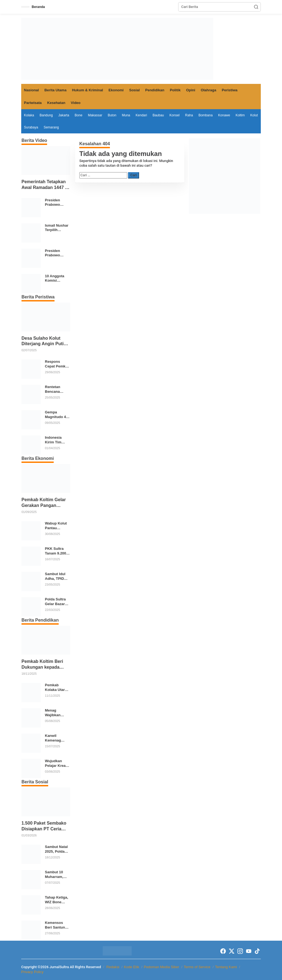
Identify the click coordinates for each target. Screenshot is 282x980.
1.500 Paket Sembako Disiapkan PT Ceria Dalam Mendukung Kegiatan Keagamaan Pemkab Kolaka (44, 826)
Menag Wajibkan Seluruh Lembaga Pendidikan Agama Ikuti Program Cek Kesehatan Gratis (56, 713)
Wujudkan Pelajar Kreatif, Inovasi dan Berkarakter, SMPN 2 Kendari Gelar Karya (57, 764)
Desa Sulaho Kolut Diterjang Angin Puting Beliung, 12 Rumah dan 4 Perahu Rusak (46, 341)
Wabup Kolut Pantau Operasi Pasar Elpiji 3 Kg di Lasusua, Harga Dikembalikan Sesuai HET (57, 526)
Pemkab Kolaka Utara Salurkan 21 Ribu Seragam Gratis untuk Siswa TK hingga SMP (57, 688)
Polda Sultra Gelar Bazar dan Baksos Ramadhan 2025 (55, 602)
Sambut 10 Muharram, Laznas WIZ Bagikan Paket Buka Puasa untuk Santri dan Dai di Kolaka (57, 875)
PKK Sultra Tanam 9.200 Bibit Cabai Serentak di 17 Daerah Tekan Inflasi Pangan (57, 551)
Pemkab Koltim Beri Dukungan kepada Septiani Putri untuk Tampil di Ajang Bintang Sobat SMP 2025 (42, 665)
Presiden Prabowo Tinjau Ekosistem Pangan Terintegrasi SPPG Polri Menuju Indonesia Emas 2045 (55, 203)
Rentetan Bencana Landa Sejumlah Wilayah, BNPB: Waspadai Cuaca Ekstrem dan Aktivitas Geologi (56, 389)
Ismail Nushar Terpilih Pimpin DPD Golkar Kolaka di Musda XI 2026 (57, 228)
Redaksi (113, 967)
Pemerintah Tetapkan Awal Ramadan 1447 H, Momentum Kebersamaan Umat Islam (45, 185)
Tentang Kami (226, 967)
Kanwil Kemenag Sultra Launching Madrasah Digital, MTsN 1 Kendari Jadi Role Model (57, 738)
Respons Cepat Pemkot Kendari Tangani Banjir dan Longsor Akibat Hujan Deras (57, 364)
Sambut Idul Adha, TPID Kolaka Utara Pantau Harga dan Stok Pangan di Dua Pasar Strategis (57, 577)
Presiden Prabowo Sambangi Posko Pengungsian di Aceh (56, 253)
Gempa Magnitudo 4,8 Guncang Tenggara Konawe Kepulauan (57, 415)
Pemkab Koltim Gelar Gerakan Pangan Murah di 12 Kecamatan (44, 503)
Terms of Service (197, 967)
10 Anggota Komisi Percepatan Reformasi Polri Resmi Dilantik (55, 279)
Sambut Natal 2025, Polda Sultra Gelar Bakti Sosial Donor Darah (56, 849)
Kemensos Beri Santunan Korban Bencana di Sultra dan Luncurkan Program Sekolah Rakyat (57, 925)
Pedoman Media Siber (162, 967)
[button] (256, 7)
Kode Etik (132, 967)
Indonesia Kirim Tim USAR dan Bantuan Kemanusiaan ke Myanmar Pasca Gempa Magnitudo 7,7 (57, 440)
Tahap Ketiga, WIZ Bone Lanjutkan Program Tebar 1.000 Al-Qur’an (58, 900)
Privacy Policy (32, 972)
